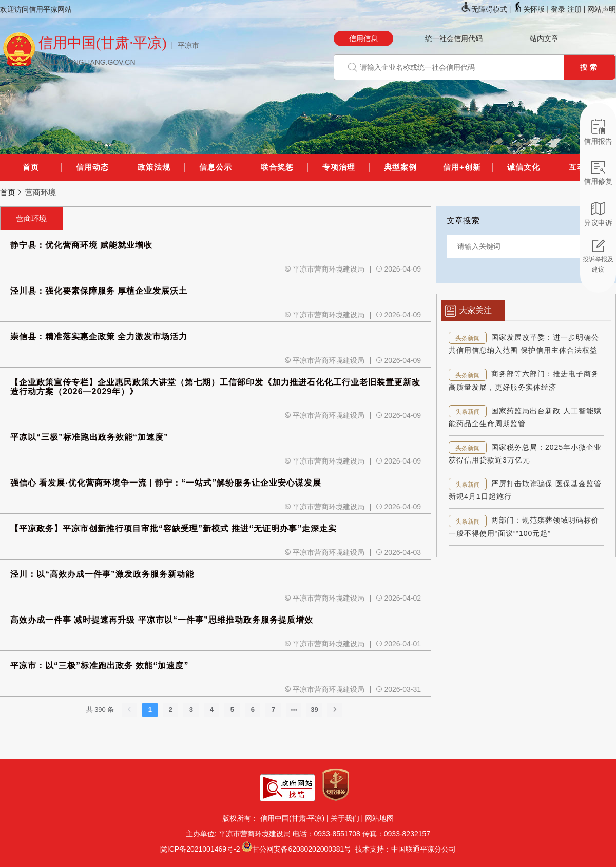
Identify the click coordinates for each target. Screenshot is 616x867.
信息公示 (216, 167)
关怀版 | (532, 9)
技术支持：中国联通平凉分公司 (403, 849)
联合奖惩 (277, 167)
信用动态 (92, 167)
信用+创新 (462, 167)
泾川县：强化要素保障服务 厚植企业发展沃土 (99, 291)
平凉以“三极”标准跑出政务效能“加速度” (89, 437)
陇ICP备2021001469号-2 (200, 849)
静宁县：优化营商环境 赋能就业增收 (81, 245)
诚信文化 (524, 167)
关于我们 (345, 818)
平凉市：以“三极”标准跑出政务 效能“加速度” (99, 666)
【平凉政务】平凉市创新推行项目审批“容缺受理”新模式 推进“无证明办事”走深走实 (174, 528)
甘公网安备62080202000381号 (302, 849)
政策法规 (154, 167)
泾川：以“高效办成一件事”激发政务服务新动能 (102, 574)
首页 (31, 167)
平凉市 (188, 45)
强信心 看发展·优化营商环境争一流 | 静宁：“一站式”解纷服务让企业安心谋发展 (166, 483)
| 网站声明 (600, 9)
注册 (574, 9)
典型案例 (400, 167)
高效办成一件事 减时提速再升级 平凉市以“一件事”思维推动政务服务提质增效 (162, 620)
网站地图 (379, 818)
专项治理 (339, 167)
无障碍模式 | (487, 9)
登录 (558, 9)
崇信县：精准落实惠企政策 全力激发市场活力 (99, 336)
